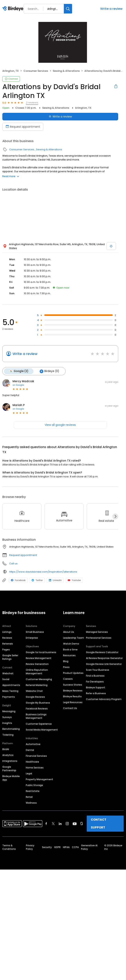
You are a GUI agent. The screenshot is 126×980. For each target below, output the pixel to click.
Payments (9, 697)
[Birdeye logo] (14, 9)
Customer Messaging (39, 679)
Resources (69, 655)
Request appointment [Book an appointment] (23, 127)
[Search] (68, 9)
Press (66, 667)
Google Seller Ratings (10, 657)
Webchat (8, 673)
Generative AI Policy (89, 847)
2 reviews (32, 103)
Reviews (7, 638)
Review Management (39, 658)
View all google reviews (60, 425)
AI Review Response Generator (104, 658)
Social (6, 679)
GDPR (57, 847)
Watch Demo (71, 644)
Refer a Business (96, 693)
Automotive (33, 744)
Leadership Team (74, 638)
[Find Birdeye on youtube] (75, 824)
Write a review (111, 9)
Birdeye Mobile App (11, 778)
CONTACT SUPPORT (99, 824)
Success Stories (73, 685)
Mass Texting (10, 691)
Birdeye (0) (49, 371)
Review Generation (37, 664)
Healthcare (32, 762)
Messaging (9, 711)
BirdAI (6, 749)
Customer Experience (39, 724)
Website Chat (34, 691)
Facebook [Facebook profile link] (18, 580)
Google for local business (41, 652)
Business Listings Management (36, 716)
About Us (69, 632)
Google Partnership (9, 769)
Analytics (8, 755)
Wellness (31, 803)
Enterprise (32, 638)
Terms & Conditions (9, 847)
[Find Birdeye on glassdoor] (82, 824)
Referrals (8, 644)
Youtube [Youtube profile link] (74, 580)
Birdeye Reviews (73, 691)
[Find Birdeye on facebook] (46, 824)
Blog (66, 661)
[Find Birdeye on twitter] (53, 824)
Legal (29, 773)
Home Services (35, 768)
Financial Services (36, 756)
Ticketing (8, 735)
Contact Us (70, 708)
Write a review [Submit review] (60, 117)
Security (47, 847)
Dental (30, 750)
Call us (13, 564)
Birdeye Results (72, 696)
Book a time (70, 650)
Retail (29, 797)
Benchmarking (11, 729)
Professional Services (99, 638)
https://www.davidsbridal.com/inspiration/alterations (43, 572)
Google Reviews (35, 697)
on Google (18, 385)
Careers (68, 679)
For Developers (95, 682)
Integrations (10, 761)
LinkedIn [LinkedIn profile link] (55, 580)
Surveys (7, 717)
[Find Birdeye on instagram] (67, 824)
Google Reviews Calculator (102, 652)
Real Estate (33, 791)
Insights (7, 723)
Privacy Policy (30, 847)
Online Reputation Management (37, 672)
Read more (11, 176)
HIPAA (66, 847)
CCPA (75, 847)
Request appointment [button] (23, 555)
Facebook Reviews (37, 709)
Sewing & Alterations (66, 71)
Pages (6, 650)
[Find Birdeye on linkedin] (60, 824)
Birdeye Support (96, 687)
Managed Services (97, 632)
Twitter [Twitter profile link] (37, 580)
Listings (7, 632)
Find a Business (95, 676)
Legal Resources (73, 702)
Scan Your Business (98, 670)
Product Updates (73, 673)
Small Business (35, 632)
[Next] (115, 516)
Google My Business (38, 703)
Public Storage (34, 785)
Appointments (11, 685)
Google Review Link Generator (104, 664)
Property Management (39, 779)
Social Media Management (42, 730)
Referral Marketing (37, 685)
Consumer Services (36, 71)
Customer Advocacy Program (104, 699)
